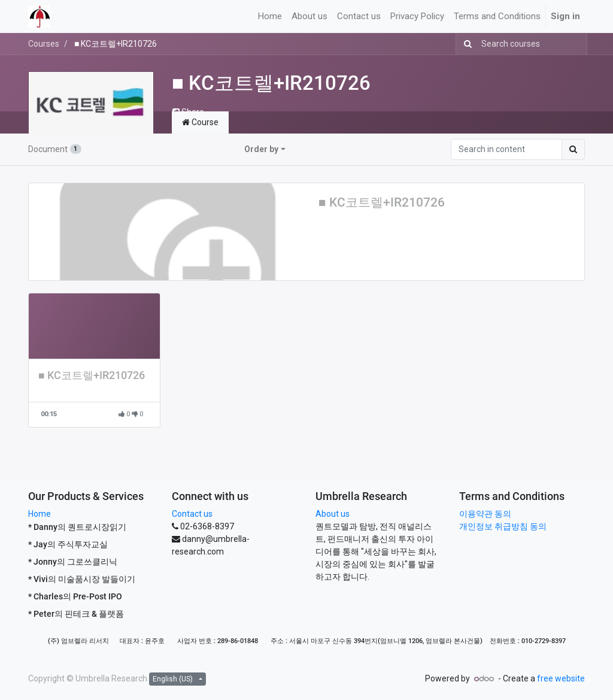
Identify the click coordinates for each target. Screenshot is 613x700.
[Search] (465, 44)
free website (561, 678)
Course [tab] (200, 122)
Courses (44, 44)
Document (55, 149)
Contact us (192, 514)
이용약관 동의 (485, 514)
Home (40, 514)
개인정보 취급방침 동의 (503, 526)
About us (333, 514)
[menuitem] (270, 16)
